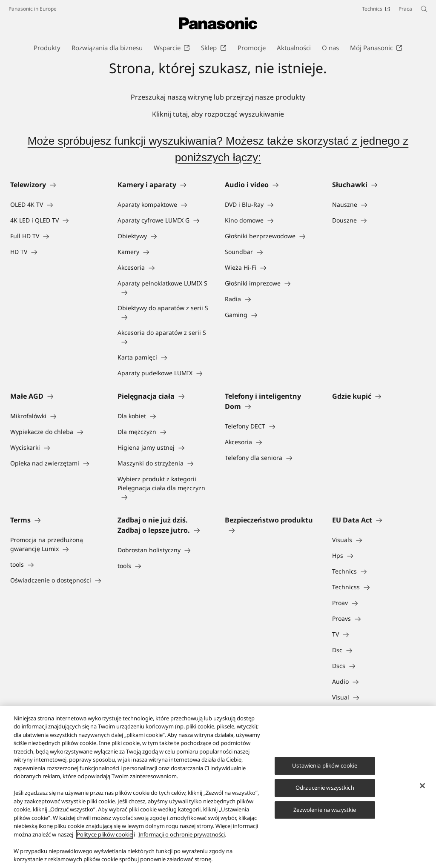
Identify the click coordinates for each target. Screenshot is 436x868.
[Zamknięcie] (422, 786)
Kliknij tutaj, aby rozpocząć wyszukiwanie (218, 114)
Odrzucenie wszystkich (325, 788)
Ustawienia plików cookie (325, 765)
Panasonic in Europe (33, 9)
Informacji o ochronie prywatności (182, 834)
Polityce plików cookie (105, 834)
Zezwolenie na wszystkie (325, 810)
